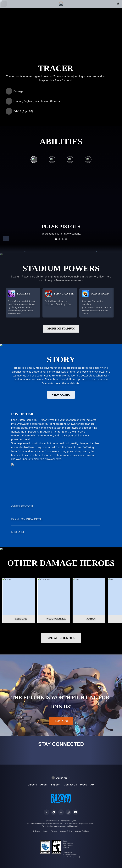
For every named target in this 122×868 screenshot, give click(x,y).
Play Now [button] (61, 721)
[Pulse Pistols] (34, 160)
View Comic (61, 395)
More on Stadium (61, 329)
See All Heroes (61, 638)
